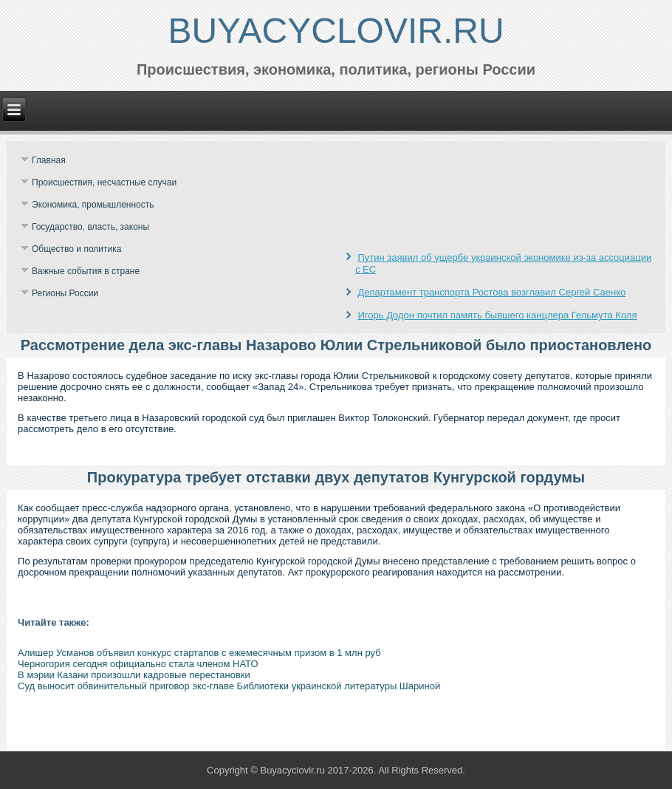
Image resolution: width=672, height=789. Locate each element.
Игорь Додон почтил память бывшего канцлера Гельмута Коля (498, 315)
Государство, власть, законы (90, 227)
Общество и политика (76, 249)
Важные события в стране (86, 271)
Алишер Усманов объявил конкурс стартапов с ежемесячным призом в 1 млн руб (199, 653)
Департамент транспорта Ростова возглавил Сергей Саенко (492, 292)
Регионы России (65, 293)
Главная (49, 160)
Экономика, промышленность (93, 205)
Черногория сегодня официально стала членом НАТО (138, 664)
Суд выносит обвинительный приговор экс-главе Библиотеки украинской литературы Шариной (229, 686)
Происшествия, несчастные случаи (104, 182)
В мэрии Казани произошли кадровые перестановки (134, 675)
